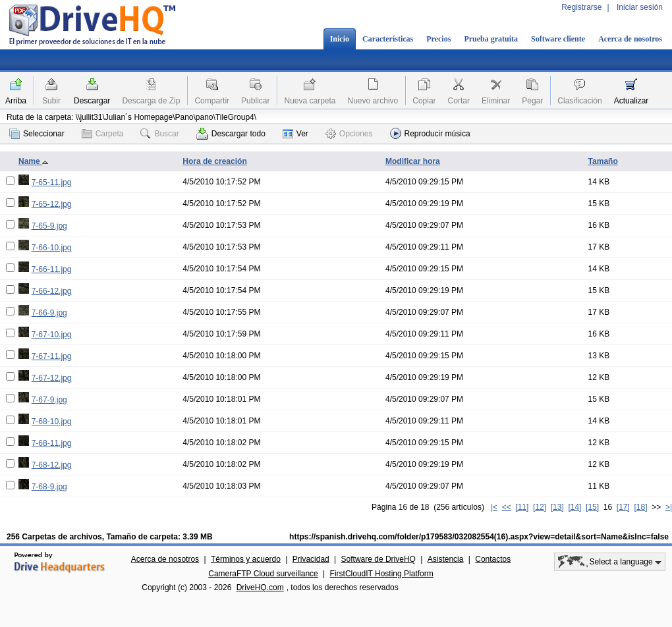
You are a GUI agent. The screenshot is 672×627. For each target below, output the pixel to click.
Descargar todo (231, 134)
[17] (623, 507)
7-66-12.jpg (52, 291)
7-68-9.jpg (49, 487)
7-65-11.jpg (52, 182)
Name (34, 161)
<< (507, 507)
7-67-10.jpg (52, 335)
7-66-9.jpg (49, 313)
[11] (522, 507)
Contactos (493, 559)
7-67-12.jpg (52, 378)
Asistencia (446, 559)
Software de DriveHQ (378, 559)
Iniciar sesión (640, 7)
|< (494, 507)
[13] (557, 507)
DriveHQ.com (260, 587)
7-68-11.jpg (52, 443)
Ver (295, 134)
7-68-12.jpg (52, 465)
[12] (540, 507)
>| (669, 507)
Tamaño (603, 161)
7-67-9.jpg (49, 400)
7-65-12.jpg (52, 204)
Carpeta (103, 134)
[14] (574, 507)
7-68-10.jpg (52, 422)
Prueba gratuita (491, 39)
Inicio (340, 39)
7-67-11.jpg (52, 356)
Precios (438, 39)
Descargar (92, 101)
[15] (592, 507)
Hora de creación (214, 161)
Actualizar (631, 101)
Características (388, 39)
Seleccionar (37, 134)
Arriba (16, 101)
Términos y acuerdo (246, 559)
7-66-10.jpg (52, 248)
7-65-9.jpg (49, 226)
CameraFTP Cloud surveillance (263, 574)
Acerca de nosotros (630, 39)
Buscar (159, 134)
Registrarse (581, 7)
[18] (641, 507)
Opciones (349, 134)
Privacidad (311, 559)
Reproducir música (430, 133)
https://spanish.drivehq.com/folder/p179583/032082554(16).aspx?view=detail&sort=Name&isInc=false (479, 537)
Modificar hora (413, 161)
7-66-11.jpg (52, 269)
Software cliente (558, 39)
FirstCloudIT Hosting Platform (382, 574)
